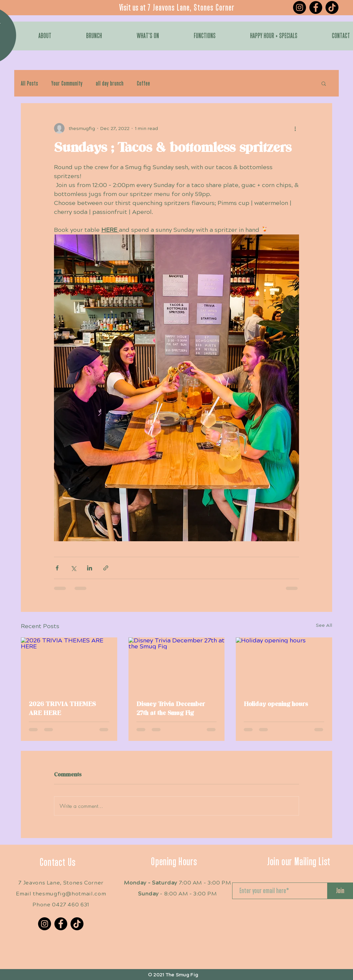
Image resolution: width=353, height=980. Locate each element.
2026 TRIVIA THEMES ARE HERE (62, 709)
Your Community (67, 83)
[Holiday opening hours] (284, 664)
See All (324, 625)
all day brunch (110, 83)
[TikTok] (332, 7)
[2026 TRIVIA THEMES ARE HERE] (69, 664)
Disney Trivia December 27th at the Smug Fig (171, 709)
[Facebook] (316, 7)
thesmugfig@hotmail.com (69, 894)
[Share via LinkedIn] (90, 568)
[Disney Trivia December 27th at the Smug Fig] (177, 665)
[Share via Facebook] (57, 568)
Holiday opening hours (276, 704)
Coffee (143, 83)
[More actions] (295, 128)
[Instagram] (300, 7)
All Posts (29, 83)
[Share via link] (106, 568)
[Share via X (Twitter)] (73, 568)
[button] (324, 83)
